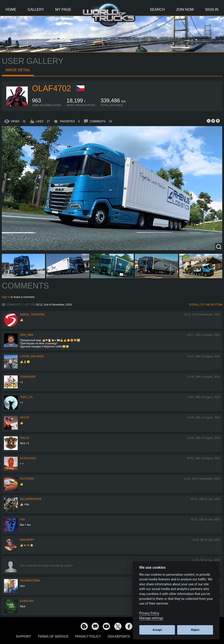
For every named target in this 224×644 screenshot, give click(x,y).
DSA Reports (119, 636)
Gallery (36, 10)
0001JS (25, 438)
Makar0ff (27, 540)
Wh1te (25, 418)
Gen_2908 (27, 335)
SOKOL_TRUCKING (32, 314)
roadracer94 (30, 581)
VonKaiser (28, 377)
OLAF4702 (52, 88)
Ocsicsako (28, 458)
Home (11, 10)
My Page (63, 10)
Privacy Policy (88, 636)
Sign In (212, 10)
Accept (157, 630)
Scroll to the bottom (206, 305)
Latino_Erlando (32, 356)
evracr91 (27, 601)
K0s (23, 519)
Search (157, 10)
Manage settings (151, 618)
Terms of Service (53, 636)
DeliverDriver (31, 499)
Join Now (185, 10)
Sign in (6, 297)
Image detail (18, 70)
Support (23, 636)
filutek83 (27, 479)
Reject (195, 630)
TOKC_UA (26, 397)
